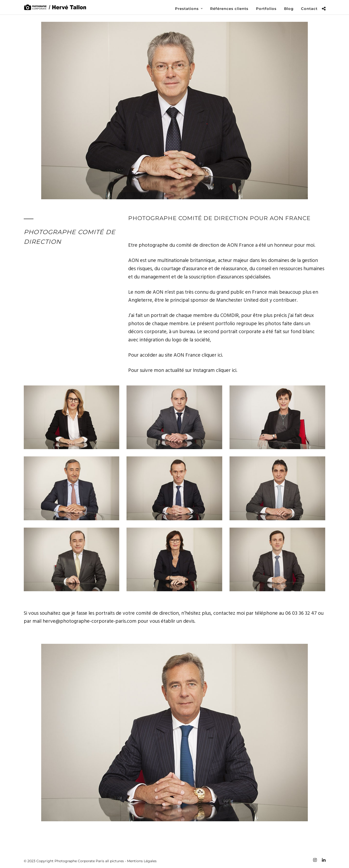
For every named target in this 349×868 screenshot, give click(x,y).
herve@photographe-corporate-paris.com (90, 621)
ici (220, 355)
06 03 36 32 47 (301, 613)
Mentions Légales (142, 861)
